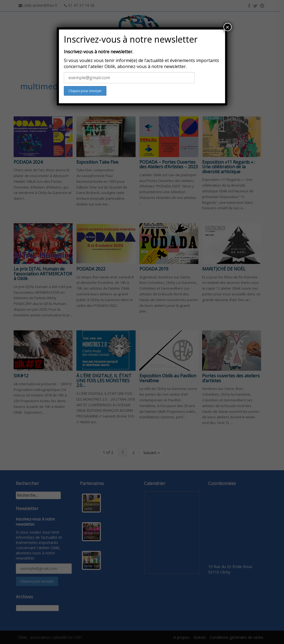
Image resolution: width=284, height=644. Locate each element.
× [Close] (228, 27)
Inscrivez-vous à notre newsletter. (98, 52)
